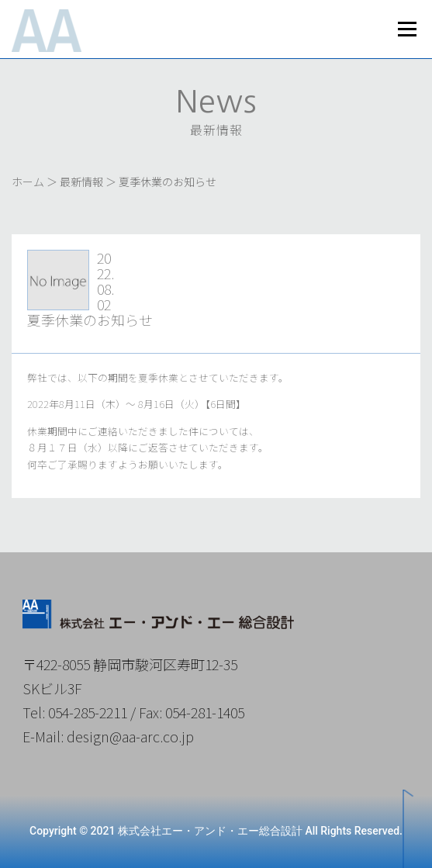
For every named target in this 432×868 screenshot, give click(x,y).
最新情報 (81, 182)
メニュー (407, 29)
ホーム (28, 182)
